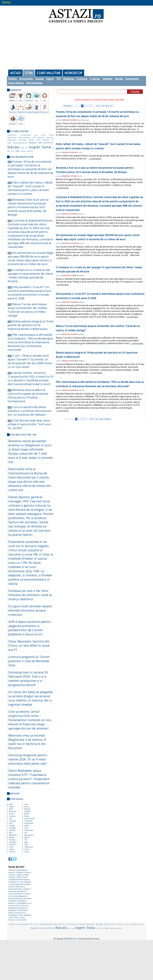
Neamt (12, 837)
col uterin (38, 138)
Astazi (15, 73)
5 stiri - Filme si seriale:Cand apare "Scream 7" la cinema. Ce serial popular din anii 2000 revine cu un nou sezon (30, 361)
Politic (13, 79)
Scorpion (29, 112)
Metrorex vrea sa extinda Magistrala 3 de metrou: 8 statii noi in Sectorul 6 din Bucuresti (27, 742)
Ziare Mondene (25, 915)
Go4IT (27, 894)
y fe (98, 928)
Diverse (69, 79)
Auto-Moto (16, 83)
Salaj (26, 842)
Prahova (12, 840)
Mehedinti (13, 835)
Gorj (26, 828)
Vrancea (12, 852)
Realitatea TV (13, 910)
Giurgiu (12, 826)
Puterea (24, 906)
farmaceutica (20, 143)
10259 (103, 106)
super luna (40, 147)
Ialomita (12, 830)
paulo (30, 151)
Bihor (11, 809)
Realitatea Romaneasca (18, 908)
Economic (26, 79)
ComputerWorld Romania (18, 880)
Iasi (26, 833)
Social (40, 79)
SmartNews (13, 915)
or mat (126, 924)
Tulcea (27, 849)
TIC (59, 79)
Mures (27, 837)
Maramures (29, 835)
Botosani (13, 811)
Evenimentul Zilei (15, 889)
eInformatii (19, 887)
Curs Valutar (49, 73)
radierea (12, 135)
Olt (26, 840)
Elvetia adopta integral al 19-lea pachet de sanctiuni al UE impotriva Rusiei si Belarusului (30, 325)
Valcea (12, 849)
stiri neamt (43, 140)
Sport (50, 79)
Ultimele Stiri (68, 106)
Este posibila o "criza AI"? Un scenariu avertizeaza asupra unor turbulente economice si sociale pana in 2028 (30, 293)
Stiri (29, 73)
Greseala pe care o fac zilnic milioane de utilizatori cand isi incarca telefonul (30, 595)
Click (24, 877)
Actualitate (34, 83)
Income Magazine (19, 896)
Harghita (12, 828)
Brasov (12, 814)
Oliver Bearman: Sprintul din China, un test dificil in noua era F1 (29, 645)
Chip (19, 877)
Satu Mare (13, 842)
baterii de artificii (41, 143)
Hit (9, 896)
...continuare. (76, 135)
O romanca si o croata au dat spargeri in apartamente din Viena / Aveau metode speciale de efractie (30, 275)
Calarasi (12, 816)
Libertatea (27, 899)
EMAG (7, 2)
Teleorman (29, 847)
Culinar (95, 79)
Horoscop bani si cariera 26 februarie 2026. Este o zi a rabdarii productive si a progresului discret (28, 678)
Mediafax (22, 901)
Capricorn (45, 112)
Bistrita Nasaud (27, 810)
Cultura (82, 79)
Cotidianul (12, 882)
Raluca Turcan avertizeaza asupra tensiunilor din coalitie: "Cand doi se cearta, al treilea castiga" (28, 310)
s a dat (16, 151)
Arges (11, 807)
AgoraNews (22, 870)
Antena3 (20, 872)
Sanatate (132, 79)
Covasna (12, 821)
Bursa (28, 872)
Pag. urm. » (110, 106)
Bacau (27, 807)
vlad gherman (46, 924)
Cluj (11, 818)
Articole (15, 794)
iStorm (75, 939)
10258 (98, 106)
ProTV (17, 906)
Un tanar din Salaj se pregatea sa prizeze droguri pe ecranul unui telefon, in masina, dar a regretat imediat (31, 698)
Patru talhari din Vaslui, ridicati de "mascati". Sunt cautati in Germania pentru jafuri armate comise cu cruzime (30, 188)
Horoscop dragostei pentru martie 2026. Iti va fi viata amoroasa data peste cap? (28, 759)
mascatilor (25, 137)
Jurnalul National (15, 899)
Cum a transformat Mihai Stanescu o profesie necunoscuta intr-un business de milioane (29, 411)
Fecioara (13, 112)
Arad (26, 804)
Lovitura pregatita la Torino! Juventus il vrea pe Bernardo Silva (29, 661)
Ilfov (11, 833)
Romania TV (20, 913)
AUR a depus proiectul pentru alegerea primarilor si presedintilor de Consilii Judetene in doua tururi (30, 628)
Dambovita (29, 823)
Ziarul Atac (14, 917)
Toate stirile (22, 920)
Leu (45, 100)
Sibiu (26, 845)
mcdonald (25, 135)
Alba (11, 804)
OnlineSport (22, 903)
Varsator (13, 124)
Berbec (13, 100)
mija (23, 151)
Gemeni (29, 100)
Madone (13, 901)
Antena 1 (12, 872)
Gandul (26, 889)
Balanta (21, 112)
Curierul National (16, 884)
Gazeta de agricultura (17, 891)
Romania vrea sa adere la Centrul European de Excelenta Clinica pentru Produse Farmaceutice (28, 396)
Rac (37, 100)
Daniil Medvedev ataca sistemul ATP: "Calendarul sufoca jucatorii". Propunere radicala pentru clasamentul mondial (29, 779)
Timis (11, 847)
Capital (19, 875)
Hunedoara (29, 830)
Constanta (28, 821)
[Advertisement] (76, 46)
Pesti (21, 124)
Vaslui (27, 852)
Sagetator (37, 112)
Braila (27, 814)
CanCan (11, 875)
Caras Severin (30, 818)
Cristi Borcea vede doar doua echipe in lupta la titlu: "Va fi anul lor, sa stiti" (29, 424)
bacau (14, 147)
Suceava (12, 845)
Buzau (27, 816)
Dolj (11, 823)
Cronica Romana (25, 882)
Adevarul (12, 870)
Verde (119, 79)
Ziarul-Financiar (83, 120)
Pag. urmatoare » (106, 419)
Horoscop (73, 73)
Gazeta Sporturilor (16, 894)
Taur (21, 100)
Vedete (107, 79)
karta (32, 140)
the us (24, 148)
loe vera (40, 135)
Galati (27, 826)
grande (23, 140)
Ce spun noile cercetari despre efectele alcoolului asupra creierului (30, 610)
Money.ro (12, 903)
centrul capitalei (87, 924)
